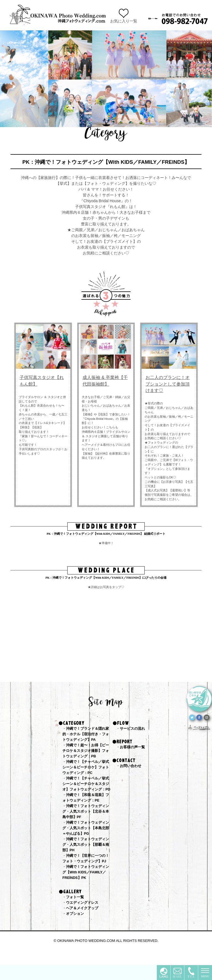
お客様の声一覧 (133, 747)
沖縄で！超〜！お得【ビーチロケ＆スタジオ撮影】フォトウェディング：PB (87, 752)
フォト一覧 (76, 911)
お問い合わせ (131, 766)
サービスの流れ (133, 729)
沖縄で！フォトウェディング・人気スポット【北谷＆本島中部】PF (87, 821)
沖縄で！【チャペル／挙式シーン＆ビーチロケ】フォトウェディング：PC (87, 769)
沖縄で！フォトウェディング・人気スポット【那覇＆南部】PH (87, 856)
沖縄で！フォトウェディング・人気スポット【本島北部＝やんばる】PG (87, 839)
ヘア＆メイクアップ (83, 922)
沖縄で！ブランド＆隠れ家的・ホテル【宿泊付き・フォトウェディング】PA (87, 734)
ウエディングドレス (83, 916)
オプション (76, 928)
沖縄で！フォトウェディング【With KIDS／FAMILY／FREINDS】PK (87, 885)
